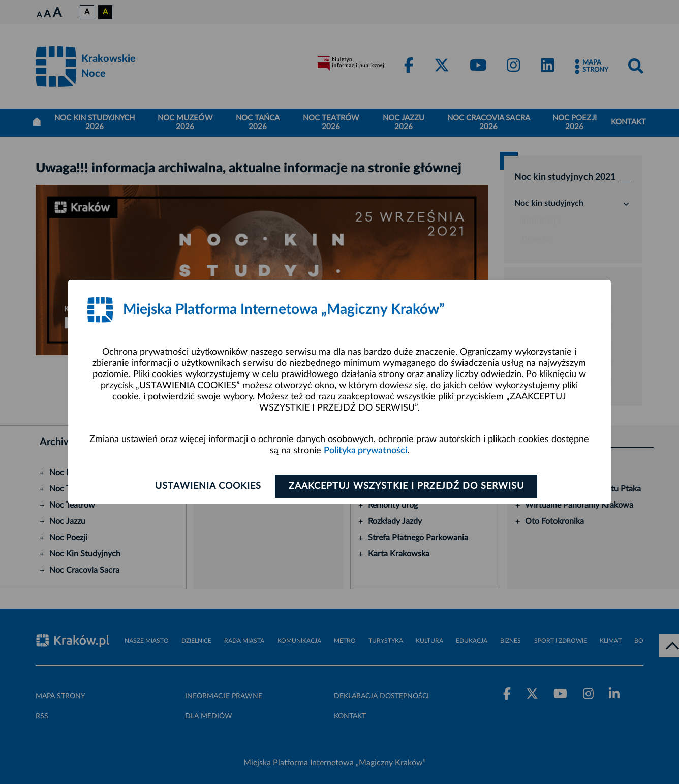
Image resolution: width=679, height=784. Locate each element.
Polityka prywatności (365, 451)
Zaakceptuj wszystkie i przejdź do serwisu (406, 486)
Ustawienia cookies (208, 486)
